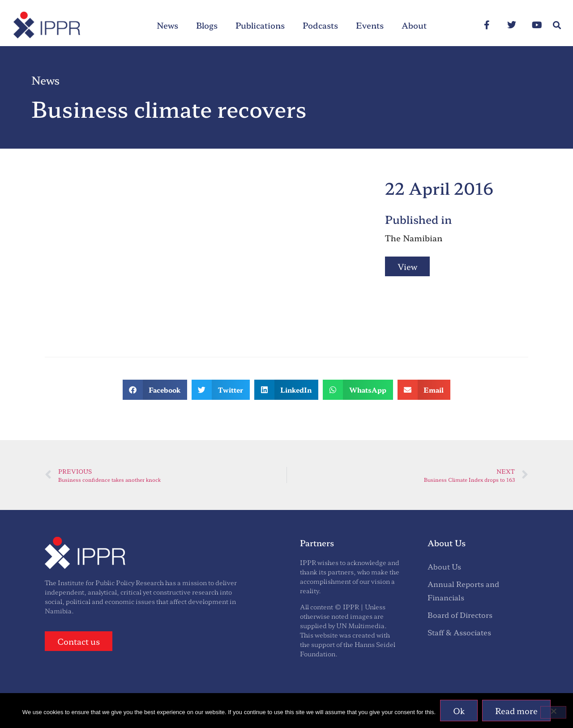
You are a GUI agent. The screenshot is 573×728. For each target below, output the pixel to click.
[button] (557, 25)
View (407, 266)
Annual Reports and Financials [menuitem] (463, 590)
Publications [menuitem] (260, 25)
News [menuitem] (167, 25)
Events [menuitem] (370, 25)
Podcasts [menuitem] (320, 25)
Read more (516, 711)
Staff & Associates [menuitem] (459, 632)
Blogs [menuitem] (207, 25)
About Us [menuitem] (444, 566)
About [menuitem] (414, 25)
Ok (459, 711)
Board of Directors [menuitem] (460, 615)
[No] (553, 712)
